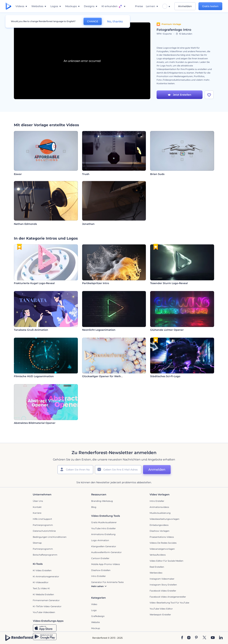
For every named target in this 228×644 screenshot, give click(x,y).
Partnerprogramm (43, 525)
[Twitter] (204, 638)
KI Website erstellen (43, 594)
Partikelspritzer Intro (96, 283)
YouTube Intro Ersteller (103, 528)
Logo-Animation (100, 540)
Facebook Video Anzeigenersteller (168, 597)
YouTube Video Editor (161, 609)
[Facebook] (182, 638)
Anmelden (185, 6)
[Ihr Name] (75, 470)
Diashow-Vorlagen (160, 531)
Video (94, 604)
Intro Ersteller (157, 501)
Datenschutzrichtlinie (44, 531)
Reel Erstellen (157, 567)
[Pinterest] (196, 638)
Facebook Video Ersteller (163, 591)
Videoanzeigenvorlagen (162, 549)
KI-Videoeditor (41, 582)
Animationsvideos (159, 507)
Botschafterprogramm (45, 555)
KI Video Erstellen (42, 570)
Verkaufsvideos (158, 555)
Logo (94, 610)
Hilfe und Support (42, 519)
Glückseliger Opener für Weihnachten (107, 376)
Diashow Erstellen (101, 570)
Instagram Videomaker (162, 579)
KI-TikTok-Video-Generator (47, 606)
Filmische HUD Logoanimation (34, 376)
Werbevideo (156, 573)
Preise (139, 6)
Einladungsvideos (159, 525)
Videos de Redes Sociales (163, 543)
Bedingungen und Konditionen (50, 537)
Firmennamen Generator (46, 600)
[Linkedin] (221, 638)
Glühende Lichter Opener (167, 330)
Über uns (38, 501)
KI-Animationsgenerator (46, 576)
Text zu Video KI (41, 588)
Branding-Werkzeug (102, 501)
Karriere (37, 513)
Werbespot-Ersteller (160, 615)
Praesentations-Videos (162, 537)
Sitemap (37, 543)
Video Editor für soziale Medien (166, 561)
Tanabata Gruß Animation (31, 330)
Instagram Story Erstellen (163, 585)
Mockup (96, 628)
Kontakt (37, 507)
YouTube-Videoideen (44, 612)
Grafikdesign (98, 616)
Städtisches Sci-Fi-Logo (165, 376)
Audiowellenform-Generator (106, 552)
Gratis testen (210, 6)
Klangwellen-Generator (104, 546)
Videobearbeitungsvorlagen (164, 519)
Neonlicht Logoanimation (99, 330)
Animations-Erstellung (103, 534)
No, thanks (115, 21)
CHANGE (93, 21)
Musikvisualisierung (160, 513)
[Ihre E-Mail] (118, 470)
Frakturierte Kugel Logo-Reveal (34, 283)
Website (95, 622)
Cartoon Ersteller (100, 558)
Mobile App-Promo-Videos (106, 564)
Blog (94, 507)
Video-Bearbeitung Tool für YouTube (169, 603)
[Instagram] (189, 638)
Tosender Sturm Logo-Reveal (169, 283)
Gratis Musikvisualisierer (104, 522)
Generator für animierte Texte (107, 582)
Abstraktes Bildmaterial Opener (35, 423)
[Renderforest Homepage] (8, 6)
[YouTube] (213, 638)
